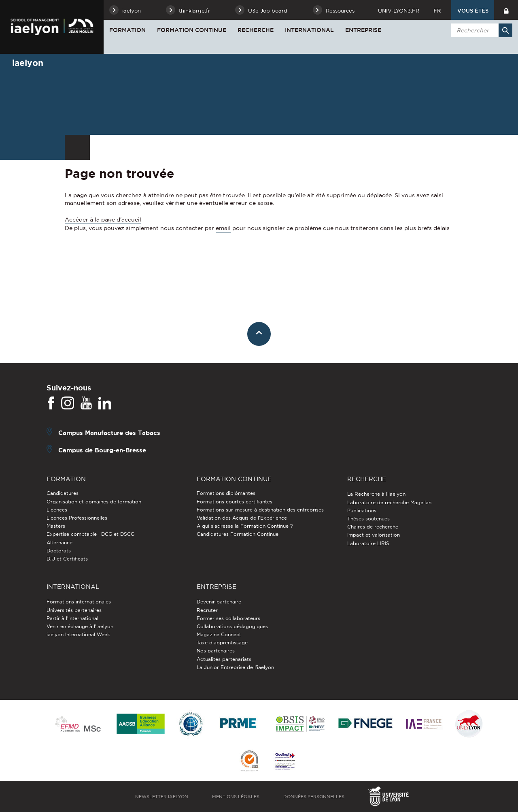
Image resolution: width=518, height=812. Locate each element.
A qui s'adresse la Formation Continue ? (245, 526)
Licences (57, 510)
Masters (56, 526)
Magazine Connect (219, 634)
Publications (362, 510)
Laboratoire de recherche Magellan (389, 502)
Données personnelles (314, 797)
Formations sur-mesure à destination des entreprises (260, 510)
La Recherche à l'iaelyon (376, 494)
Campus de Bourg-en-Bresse (102, 450)
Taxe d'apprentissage (222, 643)
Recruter (207, 610)
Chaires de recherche (373, 527)
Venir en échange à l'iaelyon (80, 626)
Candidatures (63, 493)
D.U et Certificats (67, 559)
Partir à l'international (72, 618)
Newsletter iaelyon (162, 797)
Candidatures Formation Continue (238, 534)
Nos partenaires (216, 651)
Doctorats (59, 551)
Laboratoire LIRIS (368, 543)
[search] (480, 30)
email (223, 228)
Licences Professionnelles (77, 518)
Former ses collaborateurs (228, 618)
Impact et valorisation (374, 535)
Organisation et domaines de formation (94, 502)
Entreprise (363, 30)
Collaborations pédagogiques (232, 626)
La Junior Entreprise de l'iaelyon (235, 667)
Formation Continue (192, 30)
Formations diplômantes (226, 493)
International (309, 30)
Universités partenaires (74, 610)
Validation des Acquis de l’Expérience (242, 518)
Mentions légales (236, 797)
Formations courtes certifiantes (235, 502)
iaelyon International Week (78, 634)
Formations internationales (79, 602)
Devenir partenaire (219, 602)
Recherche (256, 30)
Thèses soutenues (368, 519)
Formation (127, 30)
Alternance (59, 542)
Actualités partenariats (224, 659)
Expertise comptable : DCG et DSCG (90, 534)
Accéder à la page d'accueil (103, 220)
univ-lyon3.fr (399, 11)
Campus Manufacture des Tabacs (109, 433)
